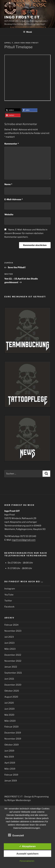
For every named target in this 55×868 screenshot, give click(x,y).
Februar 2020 (11, 727)
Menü (27, 32)
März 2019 (10, 769)
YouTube (9, 595)
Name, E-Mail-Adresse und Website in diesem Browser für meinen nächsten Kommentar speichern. (26, 233)
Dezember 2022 (13, 655)
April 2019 (10, 763)
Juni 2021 (9, 679)
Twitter (8, 601)
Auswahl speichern (27, 854)
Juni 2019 (9, 751)
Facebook (9, 607)
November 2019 (13, 739)
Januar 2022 (11, 667)
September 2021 (13, 673)
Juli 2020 (9, 703)
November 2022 (13, 661)
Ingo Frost (32, 43)
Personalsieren (27, 861)
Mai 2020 (9, 715)
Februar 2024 (11, 625)
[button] (13, 110)
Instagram (10, 589)
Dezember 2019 (13, 733)
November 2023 (13, 631)
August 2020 (11, 697)
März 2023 (10, 649)
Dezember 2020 (13, 685)
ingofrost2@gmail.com (24, 540)
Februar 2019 (11, 775)
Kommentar (12, 144)
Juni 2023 (9, 643)
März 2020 (10, 721)
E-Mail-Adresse (14, 199)
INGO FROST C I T (22, 17)
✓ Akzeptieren (27, 846)
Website (9, 215)
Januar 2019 (11, 781)
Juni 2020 (9, 709)
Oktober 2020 (12, 691)
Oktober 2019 (12, 745)
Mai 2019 (9, 757)
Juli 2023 (9, 637)
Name (8, 184)
